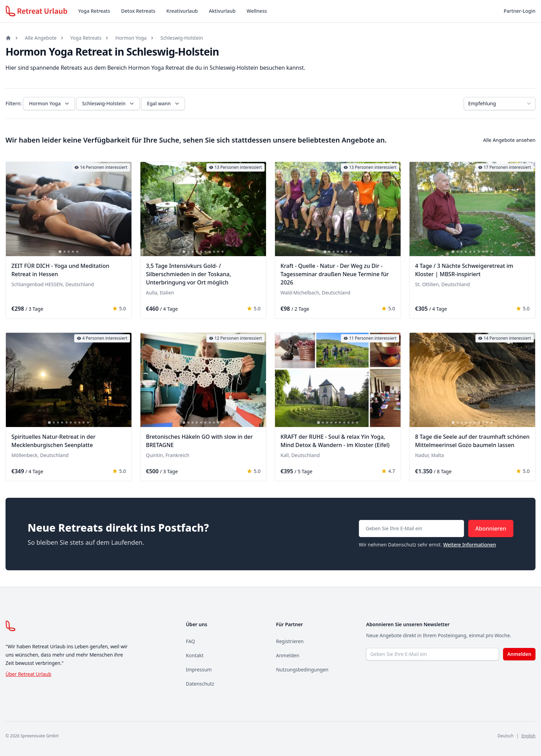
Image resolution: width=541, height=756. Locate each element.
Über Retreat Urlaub (28, 674)
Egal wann (164, 104)
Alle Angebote (41, 38)
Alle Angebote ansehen (509, 140)
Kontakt (195, 655)
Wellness (257, 11)
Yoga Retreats (94, 11)
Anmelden (288, 655)
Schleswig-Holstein (182, 38)
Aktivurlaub (222, 11)
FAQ (191, 641)
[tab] (60, 252)
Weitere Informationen (469, 545)
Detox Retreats (138, 11)
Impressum (199, 670)
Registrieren (290, 641)
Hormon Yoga (131, 38)
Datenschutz (200, 684)
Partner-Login (520, 11)
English (528, 736)
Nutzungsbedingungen (302, 670)
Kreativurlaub (182, 11)
